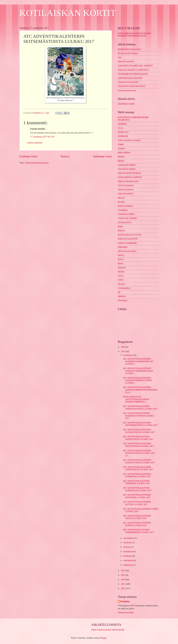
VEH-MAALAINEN (127, 169)
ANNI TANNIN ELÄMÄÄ (129, 140)
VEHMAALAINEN (126, 214)
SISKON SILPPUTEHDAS (129, 173)
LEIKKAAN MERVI (127, 165)
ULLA (121, 128)
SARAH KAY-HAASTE (128, 82)
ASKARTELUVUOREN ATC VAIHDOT (135, 66)
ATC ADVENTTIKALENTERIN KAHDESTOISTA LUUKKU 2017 (139, 461)
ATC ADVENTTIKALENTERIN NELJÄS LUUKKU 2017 (137, 517)
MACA (121, 259)
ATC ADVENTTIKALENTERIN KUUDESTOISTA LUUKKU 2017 (139, 431)
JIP (119, 292)
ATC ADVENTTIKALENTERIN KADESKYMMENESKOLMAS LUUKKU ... (138, 371)
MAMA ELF (123, 132)
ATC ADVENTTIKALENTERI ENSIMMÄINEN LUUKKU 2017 (139, 531)
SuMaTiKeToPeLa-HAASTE (130, 78)
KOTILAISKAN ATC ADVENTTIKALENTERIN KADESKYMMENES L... (136, 399)
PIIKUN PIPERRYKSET (128, 182)
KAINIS (121, 149)
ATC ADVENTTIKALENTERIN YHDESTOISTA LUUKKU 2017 (138, 468)
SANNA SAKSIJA (126, 190)
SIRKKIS (122, 296)
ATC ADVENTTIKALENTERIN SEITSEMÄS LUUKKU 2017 (137, 496)
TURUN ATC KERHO (127, 218)
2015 (123, 575)
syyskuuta (128, 542)
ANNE (121, 280)
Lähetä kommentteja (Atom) (37, 163)
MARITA (122, 268)
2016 (123, 571)
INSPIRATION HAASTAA (129, 49)
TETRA (121, 272)
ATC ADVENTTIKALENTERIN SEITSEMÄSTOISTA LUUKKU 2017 (140, 424)
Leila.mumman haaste (127, 91)
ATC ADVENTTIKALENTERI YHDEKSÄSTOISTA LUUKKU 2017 (140, 408)
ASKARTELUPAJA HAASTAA (131, 86)
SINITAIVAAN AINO (127, 251)
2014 (123, 580)
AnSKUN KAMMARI (127, 243)
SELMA (121, 202)
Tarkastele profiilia (126, 613)
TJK (120, 58)
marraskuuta (129, 538)
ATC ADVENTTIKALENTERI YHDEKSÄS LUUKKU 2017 (137, 482)
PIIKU (121, 227)
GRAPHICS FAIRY (126, 104)
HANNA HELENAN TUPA (130, 235)
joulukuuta (128, 355)
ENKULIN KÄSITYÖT (128, 239)
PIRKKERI (123, 247)
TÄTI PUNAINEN (126, 186)
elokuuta (127, 547)
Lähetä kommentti (35, 143)
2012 (123, 589)
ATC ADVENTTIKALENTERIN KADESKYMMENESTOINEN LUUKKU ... (137, 380)
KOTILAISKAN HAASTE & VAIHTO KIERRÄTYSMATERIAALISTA (134, 35)
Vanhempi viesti (102, 156)
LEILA (121, 276)
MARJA (121, 231)
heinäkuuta (128, 552)
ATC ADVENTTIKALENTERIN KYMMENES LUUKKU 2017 (137, 475)
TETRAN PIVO (125, 223)
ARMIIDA (122, 124)
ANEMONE (123, 136)
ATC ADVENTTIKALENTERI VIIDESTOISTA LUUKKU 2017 (138, 438)
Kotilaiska (125, 602)
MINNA (121, 157)
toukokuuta (128, 560)
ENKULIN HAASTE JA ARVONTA (133, 70)
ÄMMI (121, 145)
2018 (123, 347)
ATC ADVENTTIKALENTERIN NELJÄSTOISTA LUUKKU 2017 (138, 445)
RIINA (121, 264)
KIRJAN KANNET (126, 62)
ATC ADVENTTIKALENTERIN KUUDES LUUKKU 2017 (137, 503)
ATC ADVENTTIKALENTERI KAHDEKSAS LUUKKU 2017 (137, 489)
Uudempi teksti (29, 156)
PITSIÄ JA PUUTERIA (128, 54)
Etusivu (65, 156)
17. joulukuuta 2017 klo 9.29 (42, 137)
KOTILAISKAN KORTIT (68, 13)
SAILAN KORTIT (126, 194)
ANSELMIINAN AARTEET (130, 177)
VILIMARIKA (124, 288)
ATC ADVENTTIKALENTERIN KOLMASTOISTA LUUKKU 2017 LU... (139, 453)
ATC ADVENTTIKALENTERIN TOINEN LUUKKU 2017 (137, 524)
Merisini (121, 198)
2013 (123, 584)
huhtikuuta (128, 565)
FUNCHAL (123, 301)
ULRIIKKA (123, 210)
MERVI (121, 161)
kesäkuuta (128, 556)
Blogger (103, 638)
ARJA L (121, 255)
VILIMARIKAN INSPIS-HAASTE (133, 74)
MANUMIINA (124, 153)
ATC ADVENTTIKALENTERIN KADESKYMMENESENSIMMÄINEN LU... (140, 390)
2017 (123, 352)
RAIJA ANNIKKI (125, 206)
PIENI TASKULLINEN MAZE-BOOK (108, 630)
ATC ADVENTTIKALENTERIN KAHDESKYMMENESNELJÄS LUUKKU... (138, 361)
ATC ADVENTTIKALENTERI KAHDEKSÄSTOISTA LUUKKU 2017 (139, 416)
